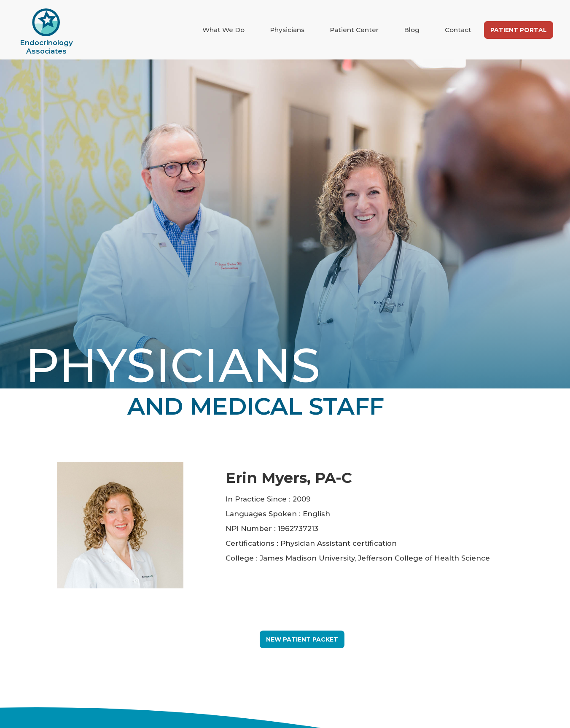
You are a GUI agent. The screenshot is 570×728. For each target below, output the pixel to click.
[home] (46, 32)
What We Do (223, 30)
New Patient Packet (302, 639)
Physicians (287, 30)
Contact (458, 30)
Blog (412, 30)
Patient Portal (519, 30)
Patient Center (354, 30)
